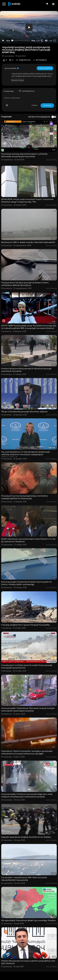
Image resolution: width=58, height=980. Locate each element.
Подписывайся (45, 68)
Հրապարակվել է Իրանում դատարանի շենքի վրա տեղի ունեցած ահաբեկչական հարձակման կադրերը (27, 795)
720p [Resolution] (51, 41)
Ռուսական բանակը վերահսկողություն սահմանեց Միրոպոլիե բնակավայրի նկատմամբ (24, 155)
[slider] (21, 40)
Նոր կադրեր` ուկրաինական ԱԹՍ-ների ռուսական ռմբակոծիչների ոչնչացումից (24, 879)
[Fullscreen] (55, 41)
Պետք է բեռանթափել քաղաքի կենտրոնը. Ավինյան (24, 412)
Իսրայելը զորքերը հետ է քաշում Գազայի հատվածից (25, 625)
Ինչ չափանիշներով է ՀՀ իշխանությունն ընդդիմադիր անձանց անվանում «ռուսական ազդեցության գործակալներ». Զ (26, 454)
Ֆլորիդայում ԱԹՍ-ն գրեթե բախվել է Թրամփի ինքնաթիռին (28, 242)
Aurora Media (12, 68)
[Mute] (46, 41)
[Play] (3, 41)
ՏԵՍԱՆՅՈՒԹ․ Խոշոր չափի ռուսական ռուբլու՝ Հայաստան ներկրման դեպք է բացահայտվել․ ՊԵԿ (27, 201)
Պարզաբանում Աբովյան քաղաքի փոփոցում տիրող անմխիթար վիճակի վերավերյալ (25, 284)
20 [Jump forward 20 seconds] (42, 41)
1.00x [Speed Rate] (38, 41)
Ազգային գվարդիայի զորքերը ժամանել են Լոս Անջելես (26, 837)
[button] (53, 4)
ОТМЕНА (34, 105)
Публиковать (47, 105)
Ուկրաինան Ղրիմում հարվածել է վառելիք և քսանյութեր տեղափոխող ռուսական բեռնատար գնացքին (27, 752)
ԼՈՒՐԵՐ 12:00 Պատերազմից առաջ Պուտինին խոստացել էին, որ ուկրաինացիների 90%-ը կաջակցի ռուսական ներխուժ (29, 327)
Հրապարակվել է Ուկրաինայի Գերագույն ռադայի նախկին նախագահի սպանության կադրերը (28, 709)
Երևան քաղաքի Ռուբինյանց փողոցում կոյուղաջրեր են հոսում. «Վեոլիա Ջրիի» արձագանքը (26, 583)
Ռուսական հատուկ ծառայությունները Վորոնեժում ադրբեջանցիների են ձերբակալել (25, 497)
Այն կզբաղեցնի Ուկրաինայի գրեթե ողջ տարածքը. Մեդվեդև (29, 920)
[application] (29, 27)
